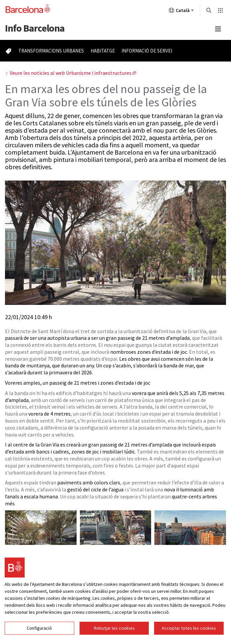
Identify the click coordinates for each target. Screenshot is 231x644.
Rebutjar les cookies (114, 632)
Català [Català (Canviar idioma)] (181, 12)
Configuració (39, 632)
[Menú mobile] (218, 29)
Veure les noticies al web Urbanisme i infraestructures (71, 73)
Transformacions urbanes (51, 51)
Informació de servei (147, 51)
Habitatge (103, 51)
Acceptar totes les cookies (189, 632)
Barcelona (35, 28)
